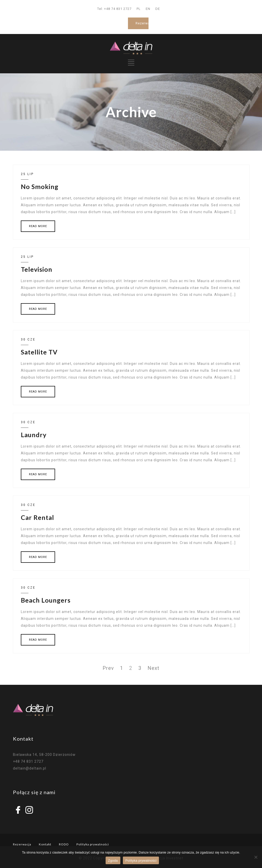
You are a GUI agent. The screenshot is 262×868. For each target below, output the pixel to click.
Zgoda (113, 861)
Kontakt (45, 844)
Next (153, 668)
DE (158, 9)
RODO (64, 844)
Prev (108, 668)
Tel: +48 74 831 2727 (114, 9)
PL (139, 9)
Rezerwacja (145, 23)
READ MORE (38, 226)
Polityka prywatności (93, 844)
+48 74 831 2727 (28, 761)
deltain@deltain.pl (30, 768)
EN (148, 9)
